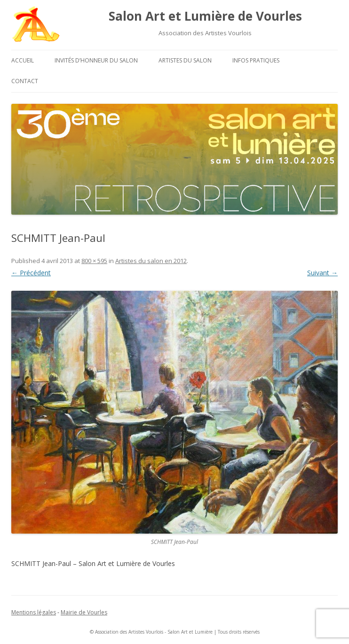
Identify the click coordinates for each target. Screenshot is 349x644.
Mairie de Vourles (84, 612)
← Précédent (31, 273)
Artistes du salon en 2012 (151, 261)
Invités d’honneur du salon (96, 60)
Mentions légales (34, 612)
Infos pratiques (256, 60)
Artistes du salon (185, 60)
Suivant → (322, 273)
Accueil (23, 60)
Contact (25, 81)
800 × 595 (94, 261)
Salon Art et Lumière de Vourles (205, 16)
